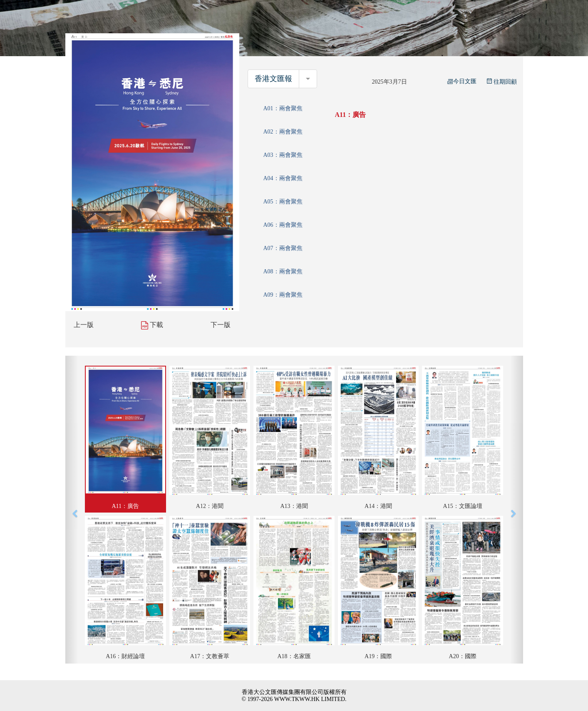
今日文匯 (462, 81)
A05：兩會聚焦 (283, 202)
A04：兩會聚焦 (283, 178)
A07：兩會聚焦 (283, 248)
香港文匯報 (273, 79)
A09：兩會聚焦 (283, 295)
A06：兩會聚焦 (283, 225)
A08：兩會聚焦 (283, 271)
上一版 (84, 325)
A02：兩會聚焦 (283, 132)
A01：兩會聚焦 (283, 108)
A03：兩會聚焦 (283, 155)
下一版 (221, 325)
